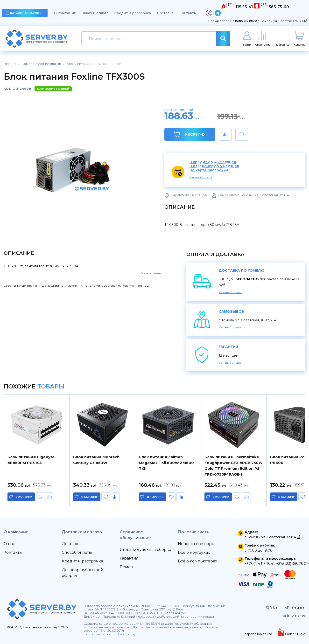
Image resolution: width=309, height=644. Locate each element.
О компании (65, 13)
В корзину (190, 134)
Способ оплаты (77, 552)
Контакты (188, 13)
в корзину (24, 497)
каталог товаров (23, 13)
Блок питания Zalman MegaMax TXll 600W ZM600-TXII (167, 463)
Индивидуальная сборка (145, 550)
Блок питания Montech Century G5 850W (96, 460)
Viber (272, 607)
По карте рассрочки (209, 170)
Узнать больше (201, 177)
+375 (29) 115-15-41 (260, 564)
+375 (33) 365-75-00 (292, 564)
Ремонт (127, 567)
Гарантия (129, 558)
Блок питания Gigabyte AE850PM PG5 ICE (31, 460)
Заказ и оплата (95, 13)
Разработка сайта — (260, 634)
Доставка (165, 13)
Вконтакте (294, 616)
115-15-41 (244, 7)
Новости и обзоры (196, 544)
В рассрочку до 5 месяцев (214, 166)
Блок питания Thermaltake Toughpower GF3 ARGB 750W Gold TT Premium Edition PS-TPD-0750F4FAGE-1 (234, 466)
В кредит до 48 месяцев (213, 162)
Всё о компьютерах (197, 561)
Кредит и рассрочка (133, 13)
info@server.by (124, 634)
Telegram (295, 607)
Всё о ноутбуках (194, 552)
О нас (9, 544)
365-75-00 (279, 7)
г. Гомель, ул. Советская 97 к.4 (283, 21)
